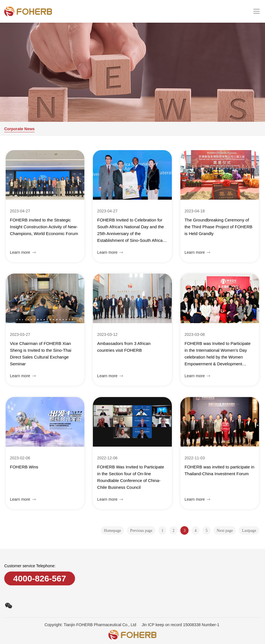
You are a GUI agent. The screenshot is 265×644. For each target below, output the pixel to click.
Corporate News (19, 129)
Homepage (113, 531)
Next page (225, 531)
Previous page (141, 531)
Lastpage (249, 531)
